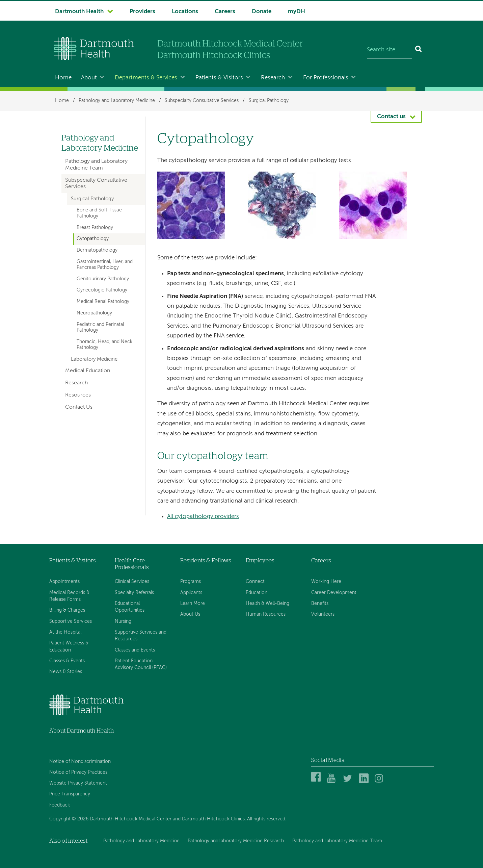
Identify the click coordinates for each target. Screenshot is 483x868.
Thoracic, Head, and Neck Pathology (104, 345)
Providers (142, 12)
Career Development (334, 593)
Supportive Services (71, 621)
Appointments (64, 582)
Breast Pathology (95, 228)
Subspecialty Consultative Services (202, 101)
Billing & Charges (67, 610)
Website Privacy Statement (78, 783)
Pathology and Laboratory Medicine (117, 101)
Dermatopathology (97, 250)
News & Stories (66, 672)
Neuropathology (94, 313)
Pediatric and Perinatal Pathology (100, 327)
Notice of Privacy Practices (78, 772)
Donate (262, 12)
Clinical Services (132, 582)
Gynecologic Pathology (102, 290)
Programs (191, 582)
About (89, 78)
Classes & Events (67, 661)
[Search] (419, 50)
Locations (185, 12)
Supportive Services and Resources (141, 636)
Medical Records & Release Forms (69, 596)
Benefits (320, 604)
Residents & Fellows (206, 560)
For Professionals (326, 78)
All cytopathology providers (203, 517)
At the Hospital (65, 632)
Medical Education (88, 371)
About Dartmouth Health (82, 731)
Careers (225, 12)
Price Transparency (70, 794)
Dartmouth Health (79, 12)
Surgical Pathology (269, 101)
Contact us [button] (391, 117)
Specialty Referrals (134, 593)
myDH (297, 12)
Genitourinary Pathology (103, 279)
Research (273, 78)
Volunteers (323, 614)
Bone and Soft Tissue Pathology (99, 213)
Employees (260, 560)
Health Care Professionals (132, 564)
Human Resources (266, 614)
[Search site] (389, 50)
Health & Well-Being (267, 604)
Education (257, 593)
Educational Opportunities (130, 607)
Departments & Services (146, 78)
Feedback (60, 805)
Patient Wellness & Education (69, 646)
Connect (255, 582)
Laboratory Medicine (94, 359)
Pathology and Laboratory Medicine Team (96, 165)
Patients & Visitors (219, 78)
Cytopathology (93, 239)
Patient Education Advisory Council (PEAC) (141, 664)
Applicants (191, 593)
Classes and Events (135, 650)
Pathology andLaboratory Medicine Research (236, 841)
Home (63, 78)
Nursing (123, 621)
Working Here (326, 582)
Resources (78, 395)
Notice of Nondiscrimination (80, 762)
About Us (190, 614)
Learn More (193, 604)
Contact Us (79, 407)
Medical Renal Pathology (103, 302)
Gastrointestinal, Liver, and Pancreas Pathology (105, 265)
